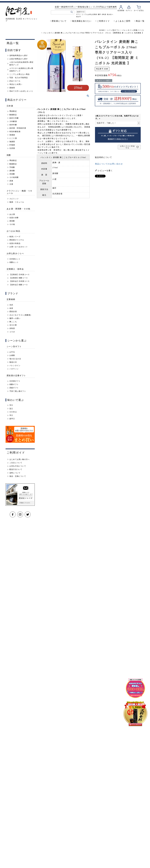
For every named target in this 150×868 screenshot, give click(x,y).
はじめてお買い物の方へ (20, 459)
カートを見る (139, 10)
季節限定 (13, 111)
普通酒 (12, 135)
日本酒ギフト (15, 381)
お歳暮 (12, 355)
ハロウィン (14, 369)
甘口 (11, 405)
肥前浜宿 (13, 312)
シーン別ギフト (113, 30)
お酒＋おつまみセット (19, 247)
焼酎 (9, 155)
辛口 (11, 415)
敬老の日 (13, 362)
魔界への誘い (15, 318)
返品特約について (103, 157)
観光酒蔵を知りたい (82, 21)
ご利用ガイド (103, 21)
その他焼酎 (14, 177)
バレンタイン (15, 366)
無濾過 (12, 142)
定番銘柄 (11, 299)
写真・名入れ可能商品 (19, 78)
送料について (15, 473)
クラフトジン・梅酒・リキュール (20, 192)
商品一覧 (140, 21)
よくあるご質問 (123, 21)
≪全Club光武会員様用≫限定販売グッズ (21, 63)
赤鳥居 (104, 14)
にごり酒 (13, 138)
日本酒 (10, 106)
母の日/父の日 (15, 359)
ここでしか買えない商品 (20, 74)
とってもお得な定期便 (89, 14)
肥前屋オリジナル (17, 240)
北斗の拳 (13, 325)
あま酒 (12, 214)
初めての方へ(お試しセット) (21, 91)
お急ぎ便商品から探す (19, 59)
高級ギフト (14, 388)
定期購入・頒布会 (15, 269)
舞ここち (13, 322)
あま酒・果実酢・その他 (18, 209)
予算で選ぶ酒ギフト (18, 391)
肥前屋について (59, 21)
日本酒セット (15, 259)
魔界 (99, 14)
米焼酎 (12, 174)
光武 (11, 305)
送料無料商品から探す (19, 55)
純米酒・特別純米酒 (18, 128)
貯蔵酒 (12, 145)
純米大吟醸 (14, 118)
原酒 (11, 181)
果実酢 (12, 221)
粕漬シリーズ (15, 237)
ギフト (78, 14)
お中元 (12, 352)
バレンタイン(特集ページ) (133, 30)
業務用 (12, 88)
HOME (102, 30)
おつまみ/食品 (13, 231)
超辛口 (12, 419)
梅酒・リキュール (17, 202)
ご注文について (16, 463)
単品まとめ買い (16, 84)
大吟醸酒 (13, 121)
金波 (11, 308)
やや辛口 (13, 412)
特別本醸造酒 (15, 132)
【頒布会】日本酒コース (20, 281)
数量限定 (13, 115)
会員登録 (121, 10)
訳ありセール (15, 81)
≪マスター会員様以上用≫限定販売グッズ (21, 70)
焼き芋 (78, 17)
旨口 (11, 409)
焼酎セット (14, 262)
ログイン (129, 10)
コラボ (12, 332)
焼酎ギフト (14, 384)
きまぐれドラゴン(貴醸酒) (20, 315)
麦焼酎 (12, 171)
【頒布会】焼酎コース (19, 285)
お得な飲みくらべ (15, 253)
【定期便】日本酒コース (20, 275)
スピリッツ (14, 199)
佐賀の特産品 (15, 243)
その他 (12, 224)
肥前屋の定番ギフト (16, 375)
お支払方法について (18, 466)
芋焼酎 (12, 167)
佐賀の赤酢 (14, 218)
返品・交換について (18, 476)
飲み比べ (110, 14)
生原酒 (12, 148)
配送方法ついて (16, 469)
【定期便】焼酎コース (19, 278)
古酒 (11, 184)
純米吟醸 (13, 125)
